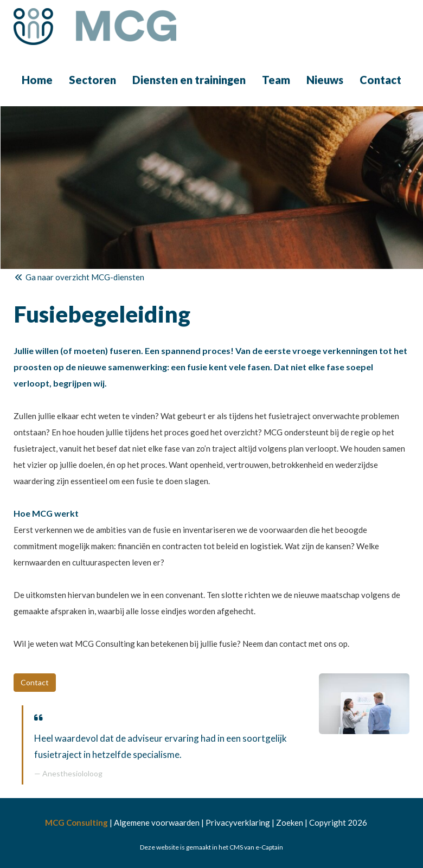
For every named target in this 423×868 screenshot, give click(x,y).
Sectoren (92, 80)
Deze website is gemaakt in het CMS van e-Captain (211, 847)
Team (276, 80)
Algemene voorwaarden (157, 822)
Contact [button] (35, 682)
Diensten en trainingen (189, 80)
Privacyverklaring (238, 822)
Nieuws (325, 80)
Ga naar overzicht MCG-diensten (79, 277)
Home (37, 80)
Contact (380, 80)
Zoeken (290, 822)
